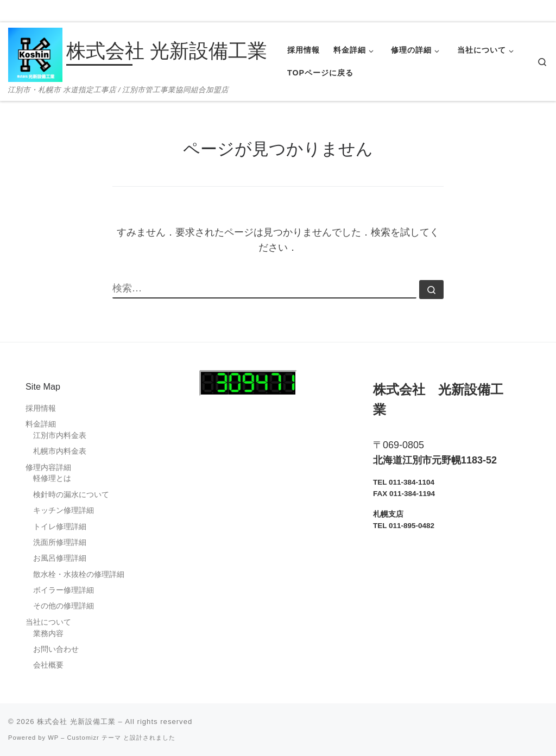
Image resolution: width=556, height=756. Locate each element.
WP (53, 738)
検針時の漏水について (71, 495)
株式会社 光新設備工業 (76, 722)
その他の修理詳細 (64, 606)
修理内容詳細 (48, 468)
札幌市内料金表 (60, 451)
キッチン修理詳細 (64, 510)
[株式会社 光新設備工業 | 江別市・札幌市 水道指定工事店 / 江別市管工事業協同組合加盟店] (35, 53)
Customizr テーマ (94, 738)
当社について (48, 622)
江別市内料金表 (60, 436)
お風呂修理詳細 (60, 558)
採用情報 (41, 408)
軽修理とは (52, 478)
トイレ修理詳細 (60, 527)
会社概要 (48, 665)
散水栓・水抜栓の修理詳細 (79, 574)
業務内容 (48, 634)
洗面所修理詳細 (60, 542)
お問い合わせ (56, 649)
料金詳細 (41, 424)
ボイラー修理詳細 (64, 590)
